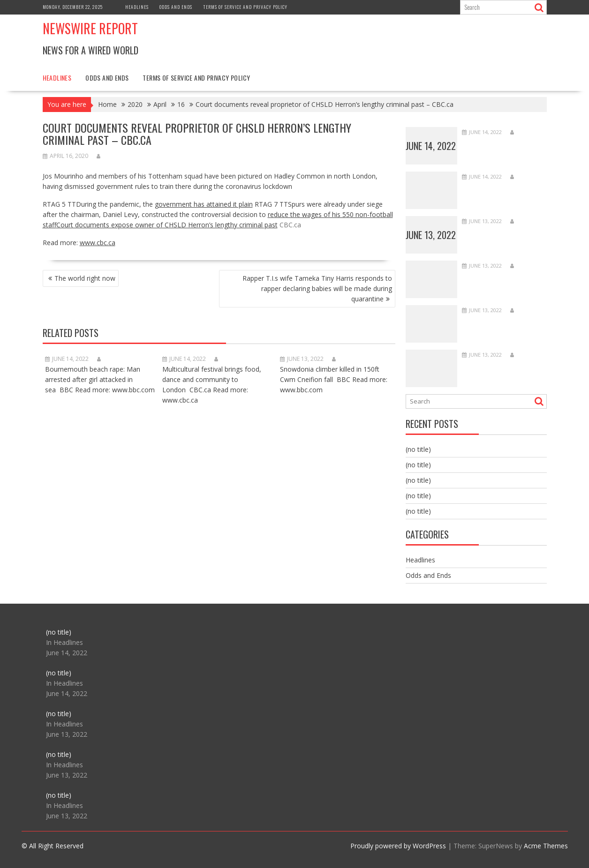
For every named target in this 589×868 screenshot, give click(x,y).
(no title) (418, 449)
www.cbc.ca (98, 243)
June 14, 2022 (431, 146)
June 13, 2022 (431, 235)
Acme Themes (546, 846)
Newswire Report (90, 28)
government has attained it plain (204, 204)
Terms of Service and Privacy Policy (245, 7)
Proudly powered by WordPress (398, 846)
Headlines (137, 7)
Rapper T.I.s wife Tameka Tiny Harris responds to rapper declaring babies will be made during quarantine (317, 288)
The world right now (85, 278)
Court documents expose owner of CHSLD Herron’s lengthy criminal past (167, 225)
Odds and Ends (176, 7)
